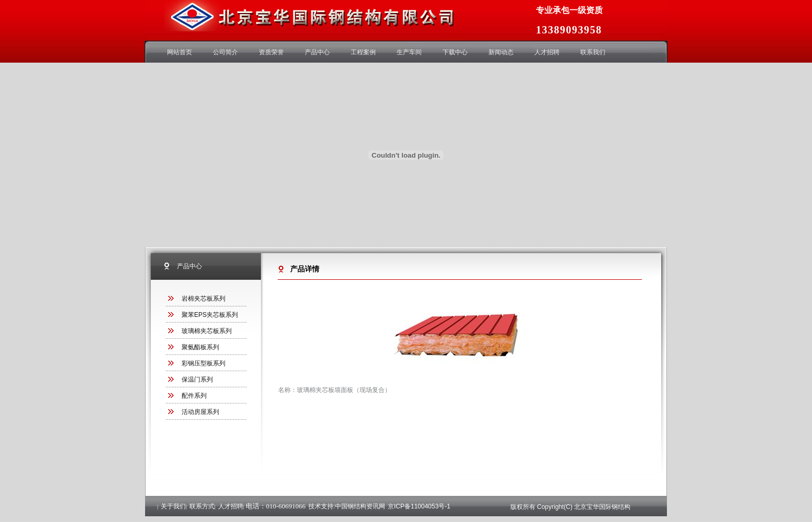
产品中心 (317, 52)
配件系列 (194, 396)
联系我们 (593, 52)
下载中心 (455, 52)
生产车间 (409, 52)
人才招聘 (547, 52)
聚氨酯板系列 (200, 347)
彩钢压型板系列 (204, 363)
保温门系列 (197, 379)
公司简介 (225, 52)
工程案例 (363, 52)
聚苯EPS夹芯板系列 (210, 315)
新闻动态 (501, 52)
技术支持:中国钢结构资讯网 (347, 506)
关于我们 (173, 506)
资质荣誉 (271, 52)
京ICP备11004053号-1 (419, 506)
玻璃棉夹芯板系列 (207, 331)
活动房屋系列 (200, 412)
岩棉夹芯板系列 (204, 299)
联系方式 (202, 506)
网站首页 (180, 52)
